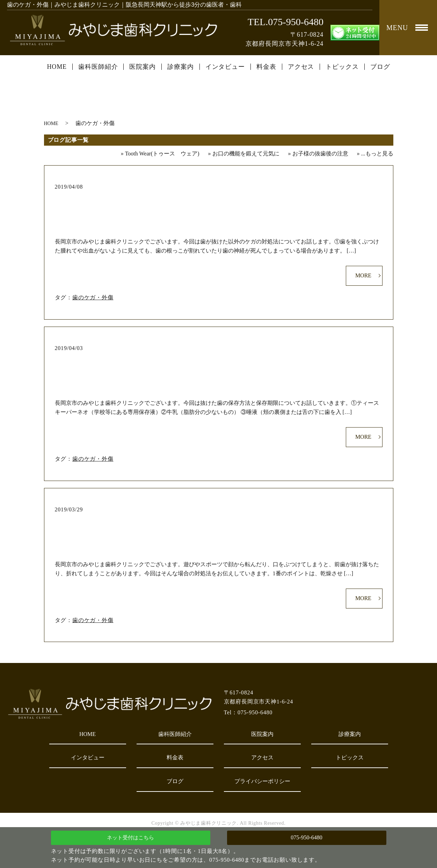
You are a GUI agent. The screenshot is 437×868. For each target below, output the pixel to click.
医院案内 (143, 67)
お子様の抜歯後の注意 (320, 154)
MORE (363, 275)
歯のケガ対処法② (218, 360)
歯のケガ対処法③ (218, 198)
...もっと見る (377, 154)
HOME (57, 67)
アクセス (301, 67)
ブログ (380, 67)
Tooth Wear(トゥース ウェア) (162, 154)
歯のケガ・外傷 (93, 297)
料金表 (266, 67)
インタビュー (225, 67)
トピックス (342, 67)
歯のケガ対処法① (218, 521)
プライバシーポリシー (262, 781)
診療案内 (181, 67)
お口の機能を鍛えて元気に (246, 154)
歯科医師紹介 (98, 67)
